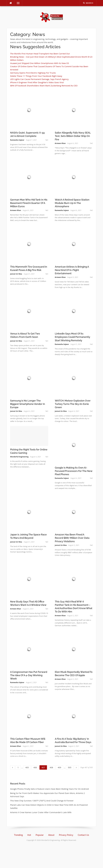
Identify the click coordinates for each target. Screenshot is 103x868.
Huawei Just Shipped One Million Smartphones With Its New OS (40, 63)
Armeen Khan (60, 143)
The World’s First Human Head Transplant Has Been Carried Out (40, 54)
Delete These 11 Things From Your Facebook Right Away (36, 76)
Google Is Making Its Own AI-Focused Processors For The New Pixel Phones (74, 471)
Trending (18, 835)
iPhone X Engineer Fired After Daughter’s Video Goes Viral (37, 82)
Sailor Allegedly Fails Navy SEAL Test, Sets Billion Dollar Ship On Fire (73, 136)
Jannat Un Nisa (16, 274)
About (51, 835)
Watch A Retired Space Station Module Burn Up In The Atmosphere (72, 203)
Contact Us (83, 835)
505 (70, 767)
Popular (40, 835)
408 (52, 767)
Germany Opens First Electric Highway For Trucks (33, 73)
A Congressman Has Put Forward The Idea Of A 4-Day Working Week (29, 675)
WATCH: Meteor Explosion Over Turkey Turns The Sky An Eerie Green (73, 404)
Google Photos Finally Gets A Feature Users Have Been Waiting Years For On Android (49, 789)
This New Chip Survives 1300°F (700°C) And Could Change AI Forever (42, 801)
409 (60, 767)
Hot (29, 835)
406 (36, 767)
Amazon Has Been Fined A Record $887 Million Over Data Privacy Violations (72, 538)
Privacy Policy (66, 835)
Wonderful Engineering (19, 457)
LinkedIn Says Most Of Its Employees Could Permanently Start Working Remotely (73, 337)
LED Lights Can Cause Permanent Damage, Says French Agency (39, 79)
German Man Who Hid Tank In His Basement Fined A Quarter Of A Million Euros (29, 203)
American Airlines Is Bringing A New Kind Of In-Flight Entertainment (72, 270)
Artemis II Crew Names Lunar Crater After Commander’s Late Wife (41, 812)
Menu (17, 3)
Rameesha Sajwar (17, 140)
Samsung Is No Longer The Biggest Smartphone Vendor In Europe (28, 404)
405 (27, 767)
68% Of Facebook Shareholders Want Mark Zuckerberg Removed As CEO (44, 86)
